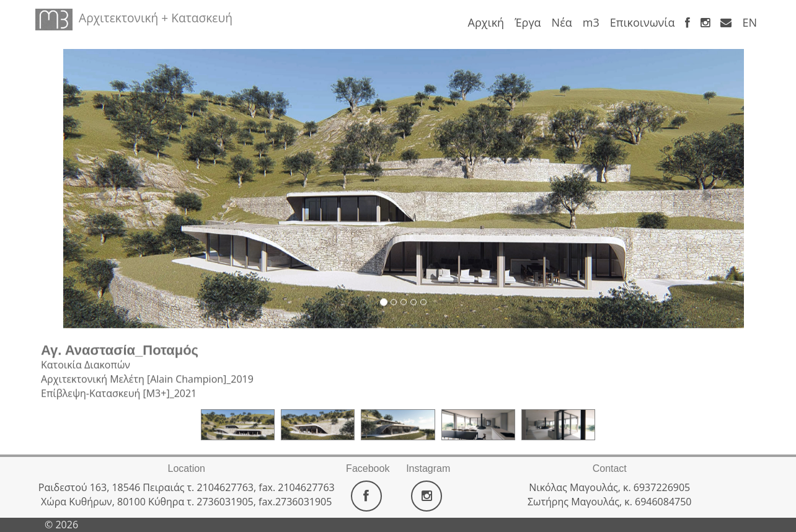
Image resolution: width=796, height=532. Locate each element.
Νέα (562, 22)
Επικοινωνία (643, 22)
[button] (95, 188)
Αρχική (486, 22)
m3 (591, 22)
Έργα (528, 22)
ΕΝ (750, 22)
